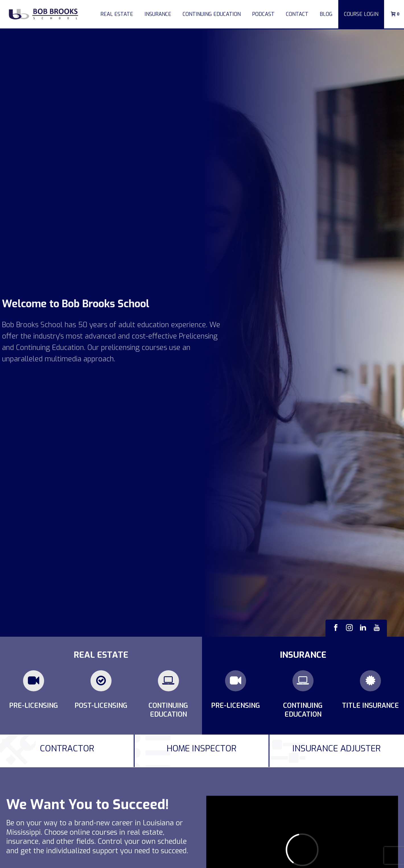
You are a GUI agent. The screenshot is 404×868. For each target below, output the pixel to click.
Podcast (263, 14)
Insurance (158, 14)
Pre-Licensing (34, 706)
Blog (326, 14)
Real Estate (117, 14)
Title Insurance (370, 706)
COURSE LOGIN (361, 14)
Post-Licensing (101, 706)
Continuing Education (212, 14)
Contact (297, 14)
